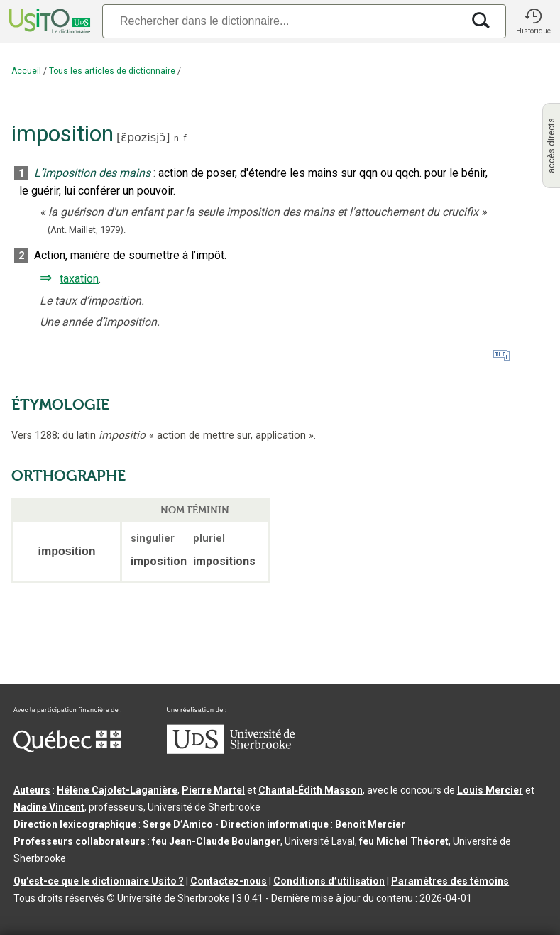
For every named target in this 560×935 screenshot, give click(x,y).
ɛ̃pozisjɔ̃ (143, 137)
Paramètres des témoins (450, 881)
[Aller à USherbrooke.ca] (231, 750)
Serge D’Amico (178, 824)
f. (186, 138)
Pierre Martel (213, 790)
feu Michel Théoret (404, 841)
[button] (533, 21)
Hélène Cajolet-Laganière (117, 790)
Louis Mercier (490, 790)
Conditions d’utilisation (329, 881)
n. (177, 138)
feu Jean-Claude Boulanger (216, 841)
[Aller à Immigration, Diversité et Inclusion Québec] (67, 748)
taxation (79, 279)
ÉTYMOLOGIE (60, 405)
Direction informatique (275, 824)
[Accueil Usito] (48, 21)
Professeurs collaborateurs (79, 841)
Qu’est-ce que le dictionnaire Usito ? (99, 881)
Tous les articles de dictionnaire (112, 71)
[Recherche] (282, 21)
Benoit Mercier (370, 824)
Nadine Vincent (49, 807)
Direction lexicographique (75, 824)
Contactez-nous (229, 881)
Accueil (26, 71)
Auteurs (32, 790)
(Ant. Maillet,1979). (87, 230)
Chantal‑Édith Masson (311, 790)
